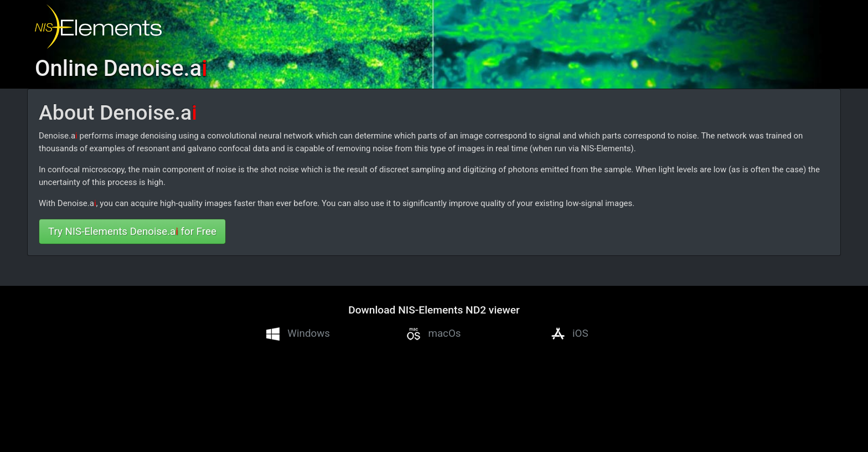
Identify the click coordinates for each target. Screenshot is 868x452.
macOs (434, 334)
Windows (298, 334)
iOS (570, 334)
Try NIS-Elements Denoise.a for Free (132, 232)
